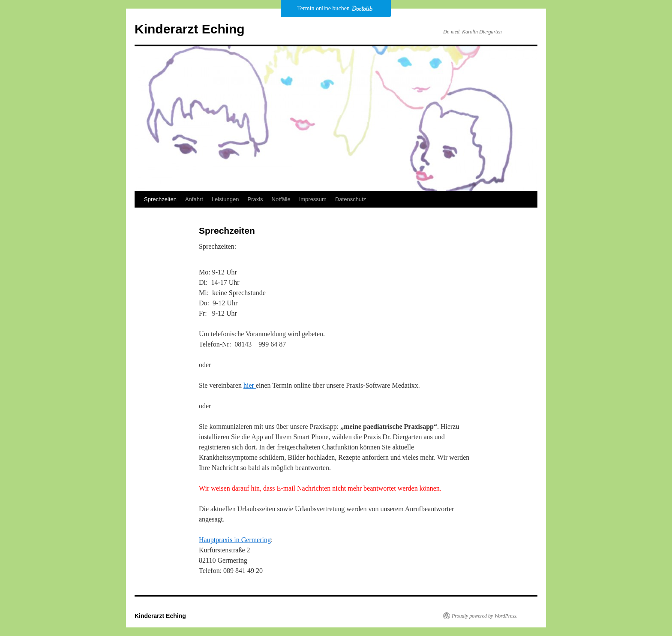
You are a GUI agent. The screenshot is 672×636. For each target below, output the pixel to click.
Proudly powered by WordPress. (485, 616)
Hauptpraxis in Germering (235, 540)
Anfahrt (194, 199)
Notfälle (281, 199)
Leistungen (225, 199)
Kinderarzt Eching (190, 29)
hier (250, 385)
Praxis (255, 199)
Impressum (313, 199)
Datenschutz (351, 199)
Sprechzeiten (160, 199)
